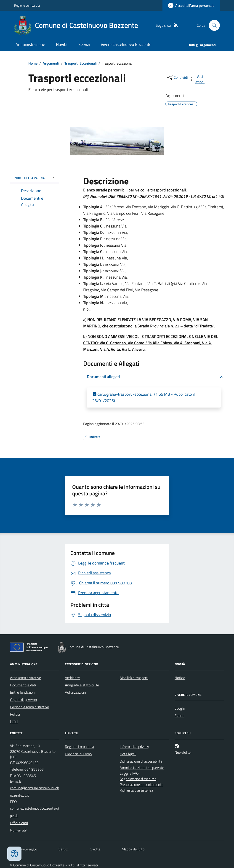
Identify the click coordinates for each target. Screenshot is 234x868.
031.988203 (34, 769)
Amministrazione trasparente (142, 768)
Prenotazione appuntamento (142, 784)
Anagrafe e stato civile (82, 685)
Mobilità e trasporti (134, 678)
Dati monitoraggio (24, 849)
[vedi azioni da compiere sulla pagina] (197, 79)
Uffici (14, 722)
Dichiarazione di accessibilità (141, 761)
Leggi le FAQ (129, 773)
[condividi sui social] (177, 77)
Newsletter (183, 752)
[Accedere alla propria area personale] (191, 5)
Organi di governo (23, 700)
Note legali (128, 754)
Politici (15, 714)
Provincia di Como (78, 754)
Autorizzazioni (75, 692)
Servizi (84, 44)
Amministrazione (30, 44)
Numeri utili (19, 830)
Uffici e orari (19, 823)
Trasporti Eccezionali (81, 63)
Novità (62, 44)
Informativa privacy (134, 747)
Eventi (179, 716)
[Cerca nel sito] (213, 25)
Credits (95, 849)
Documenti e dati (23, 685)
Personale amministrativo (29, 707)
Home (33, 63)
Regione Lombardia (27, 5)
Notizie (180, 678)
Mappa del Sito (133, 849)
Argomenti (51, 63)
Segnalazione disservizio (138, 779)
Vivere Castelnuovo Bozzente (126, 44)
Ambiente (72, 678)
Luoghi (180, 708)
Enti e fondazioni (23, 692)
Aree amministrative (25, 678)
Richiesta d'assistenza (136, 790)
